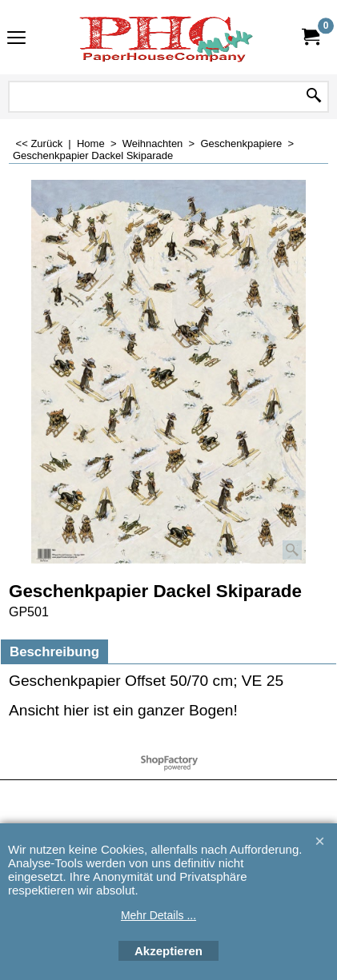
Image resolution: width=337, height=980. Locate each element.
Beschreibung (54, 652)
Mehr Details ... (158, 915)
